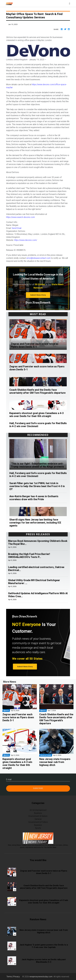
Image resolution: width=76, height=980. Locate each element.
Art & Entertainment (38, 810)
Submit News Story (38, 295)
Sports (38, 828)
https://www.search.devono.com (20, 217)
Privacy (17, 977)
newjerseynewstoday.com (41, 977)
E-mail (9, 779)
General (38, 819)
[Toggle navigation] (70, 3)
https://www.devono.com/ (26, 240)
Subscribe (38, 788)
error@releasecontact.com (39, 258)
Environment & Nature (38, 816)
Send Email (16, 228)
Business (38, 813)
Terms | (10, 977)
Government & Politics (38, 822)
